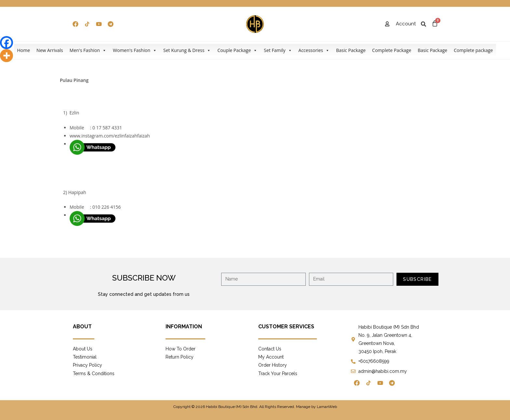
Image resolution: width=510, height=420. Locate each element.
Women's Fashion (135, 50)
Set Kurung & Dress (187, 50)
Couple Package (237, 50)
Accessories (314, 50)
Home (24, 50)
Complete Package (392, 50)
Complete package (473, 50)
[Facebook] (7, 43)
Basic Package (351, 50)
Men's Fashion (88, 50)
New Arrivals (50, 50)
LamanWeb (327, 407)
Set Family (278, 50)
